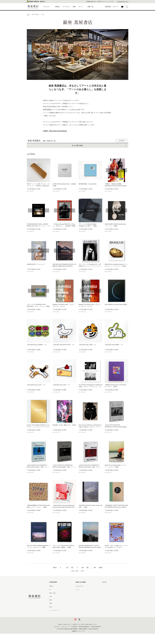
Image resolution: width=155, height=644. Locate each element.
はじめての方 (79, 586)
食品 (51, 607)
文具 (51, 597)
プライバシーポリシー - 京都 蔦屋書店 (86, 617)
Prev (55, 568)
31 (67, 568)
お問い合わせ (79, 593)
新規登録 (108, 7)
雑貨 (51, 600)
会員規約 (78, 603)
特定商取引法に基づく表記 (83, 607)
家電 (51, 603)
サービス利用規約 (81, 597)
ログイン (116, 7)
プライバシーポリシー (82, 614)
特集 (74, 7)
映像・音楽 (52, 593)
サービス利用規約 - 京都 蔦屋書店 (85, 600)
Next (101, 568)
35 (87, 568)
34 (83, 568)
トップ (28, 14)
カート (122, 8)
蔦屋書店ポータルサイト (109, 586)
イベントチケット (54, 610)
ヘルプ (78, 590)
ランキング (66, 7)
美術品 (51, 586)
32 (72, 568)
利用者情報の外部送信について (84, 621)
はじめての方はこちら (123, 2)
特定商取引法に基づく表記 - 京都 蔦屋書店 (87, 610)
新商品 (57, 7)
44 (95, 568)
